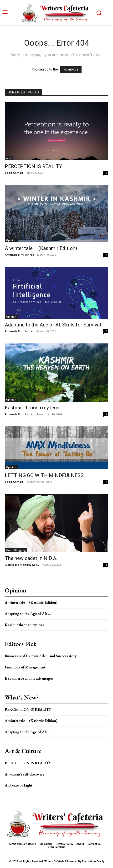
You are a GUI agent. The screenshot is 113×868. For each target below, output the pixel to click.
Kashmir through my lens (32, 408)
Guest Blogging (16, 550)
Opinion (11, 240)
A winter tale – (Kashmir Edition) (41, 248)
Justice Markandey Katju (22, 565)
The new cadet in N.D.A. (31, 558)
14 (106, 255)
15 (106, 173)
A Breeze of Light (18, 785)
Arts (9, 158)
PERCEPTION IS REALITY (33, 166)
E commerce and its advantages (29, 678)
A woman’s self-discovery (25, 774)
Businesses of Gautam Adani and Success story (41, 656)
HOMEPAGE (71, 70)
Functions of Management (25, 667)
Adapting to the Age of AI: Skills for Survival (53, 325)
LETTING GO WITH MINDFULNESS (44, 475)
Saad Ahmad (14, 173)
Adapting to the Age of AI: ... (28, 614)
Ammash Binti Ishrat (19, 255)
